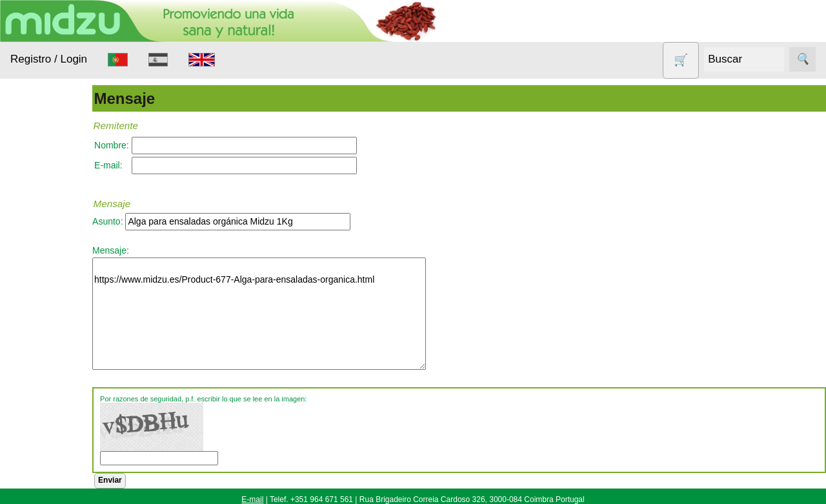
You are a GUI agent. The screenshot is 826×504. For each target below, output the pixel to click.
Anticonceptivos (60, 257)
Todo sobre (33, 467)
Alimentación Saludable (54, 200)
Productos (31, 161)
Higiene (42, 306)
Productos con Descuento (57, 403)
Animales (46, 232)
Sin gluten (47, 435)
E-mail (252, 499)
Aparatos (45, 282)
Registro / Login (49, 59)
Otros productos (60, 371)
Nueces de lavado (49, 339)
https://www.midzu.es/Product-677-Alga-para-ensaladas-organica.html (296, 314)
